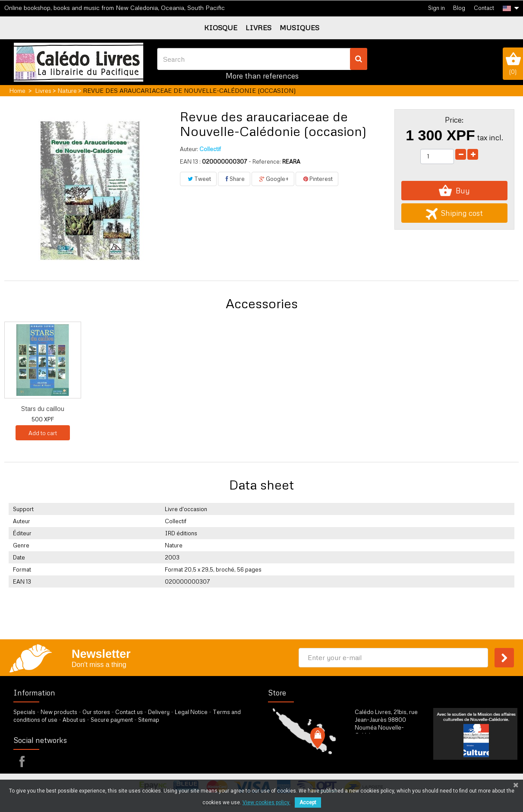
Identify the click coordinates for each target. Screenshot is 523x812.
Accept (308, 803)
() (513, 63)
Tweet (198, 179)
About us (74, 720)
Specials (24, 712)
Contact (484, 8)
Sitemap (149, 720)
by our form (392, 757)
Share (234, 179)
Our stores (96, 712)
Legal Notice (191, 712)
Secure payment (112, 720)
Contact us (129, 712)
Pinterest (317, 179)
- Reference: (265, 161)
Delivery (159, 712)
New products (59, 712)
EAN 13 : (190, 161)
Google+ (273, 179)
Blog (459, 8)
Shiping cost (454, 213)
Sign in (436, 8)
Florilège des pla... (43, 408)
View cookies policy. (266, 803)
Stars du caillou (299, 408)
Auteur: (189, 149)
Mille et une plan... (214, 408)
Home (17, 90)
